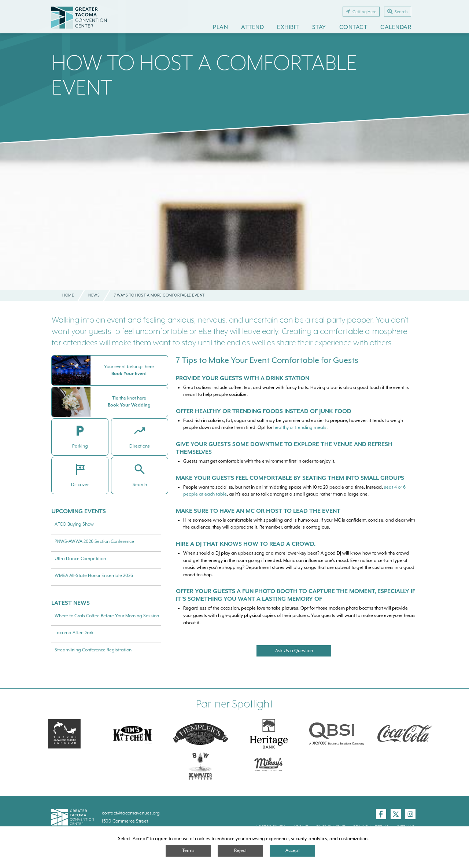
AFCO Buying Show (74, 524)
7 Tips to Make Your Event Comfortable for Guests (267, 360)
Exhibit (288, 27)
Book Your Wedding (129, 405)
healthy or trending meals (300, 427)
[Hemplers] (200, 734)
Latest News (71, 603)
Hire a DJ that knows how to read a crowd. (246, 544)
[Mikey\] (269, 765)
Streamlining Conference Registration (93, 650)
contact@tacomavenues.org (131, 813)
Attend (252, 27)
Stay (319, 27)
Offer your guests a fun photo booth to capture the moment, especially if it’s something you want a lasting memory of (296, 595)
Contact (353, 27)
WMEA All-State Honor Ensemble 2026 (94, 575)
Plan (220, 27)
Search (398, 11)
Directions (140, 446)
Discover (80, 485)
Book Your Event (129, 374)
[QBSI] (337, 734)
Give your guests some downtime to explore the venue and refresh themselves (284, 448)
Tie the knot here (129, 398)
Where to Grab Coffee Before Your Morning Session (107, 616)
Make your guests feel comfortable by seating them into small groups (290, 478)
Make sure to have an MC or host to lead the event (258, 511)
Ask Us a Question (294, 651)
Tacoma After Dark (74, 633)
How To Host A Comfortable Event (204, 75)
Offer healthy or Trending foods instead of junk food (264, 411)
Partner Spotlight (234, 704)
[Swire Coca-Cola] (405, 734)
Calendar (396, 27)
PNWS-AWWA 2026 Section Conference (94, 541)
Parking (80, 446)
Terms (188, 850)
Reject (240, 850)
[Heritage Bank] (269, 734)
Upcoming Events (79, 511)
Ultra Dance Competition (80, 559)
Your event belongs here (129, 367)
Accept (293, 850)
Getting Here (361, 11)
